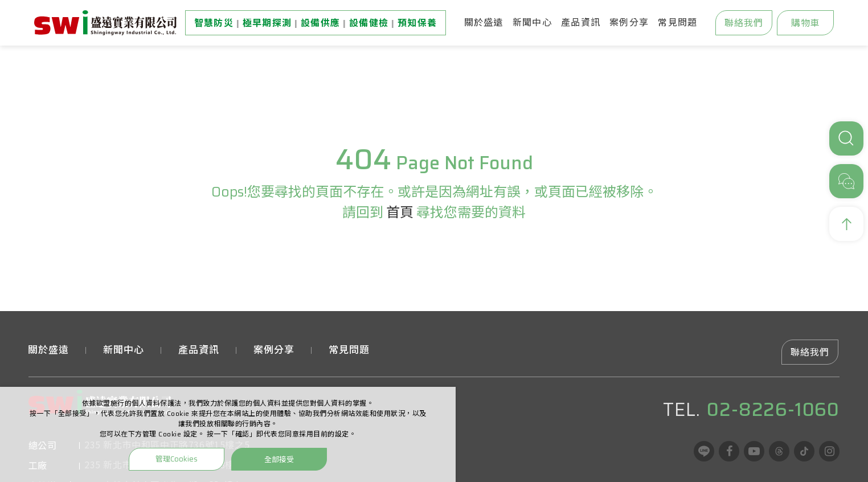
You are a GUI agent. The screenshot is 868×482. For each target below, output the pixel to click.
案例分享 (629, 23)
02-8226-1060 (773, 410)
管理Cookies (177, 459)
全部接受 (279, 459)
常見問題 (677, 23)
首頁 (400, 213)
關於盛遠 (484, 23)
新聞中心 (532, 23)
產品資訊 (581, 23)
